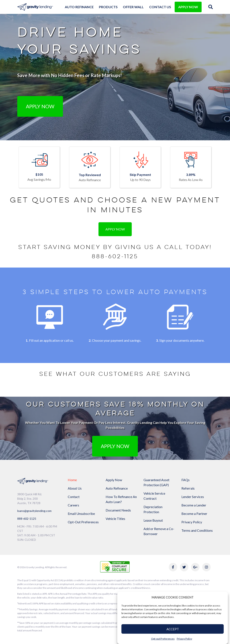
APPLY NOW (188, 7)
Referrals (188, 488)
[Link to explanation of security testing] (115, 566)
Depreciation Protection (153, 509)
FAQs (185, 480)
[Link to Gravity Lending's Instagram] (206, 567)
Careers (73, 505)
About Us (75, 488)
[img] (211, 7)
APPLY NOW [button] (115, 446)
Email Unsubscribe (81, 513)
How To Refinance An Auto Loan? (121, 499)
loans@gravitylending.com (34, 511)
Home (72, 480)
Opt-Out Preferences (83, 522)
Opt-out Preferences (163, 639)
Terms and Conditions (197, 530)
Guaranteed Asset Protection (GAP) (156, 482)
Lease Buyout (153, 520)
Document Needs (118, 510)
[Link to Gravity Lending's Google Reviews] (195, 567)
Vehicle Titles (115, 519)
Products (108, 7)
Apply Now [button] (40, 106)
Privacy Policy (184, 639)
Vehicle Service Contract (154, 496)
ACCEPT (173, 629)
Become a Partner (194, 513)
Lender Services (193, 497)
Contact (74, 497)
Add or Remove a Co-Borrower (159, 531)
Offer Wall (133, 7)
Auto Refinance (79, 7)
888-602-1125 (115, 256)
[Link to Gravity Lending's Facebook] (173, 567)
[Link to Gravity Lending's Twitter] (184, 567)
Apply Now (114, 480)
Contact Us (160, 7)
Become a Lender (194, 505)
